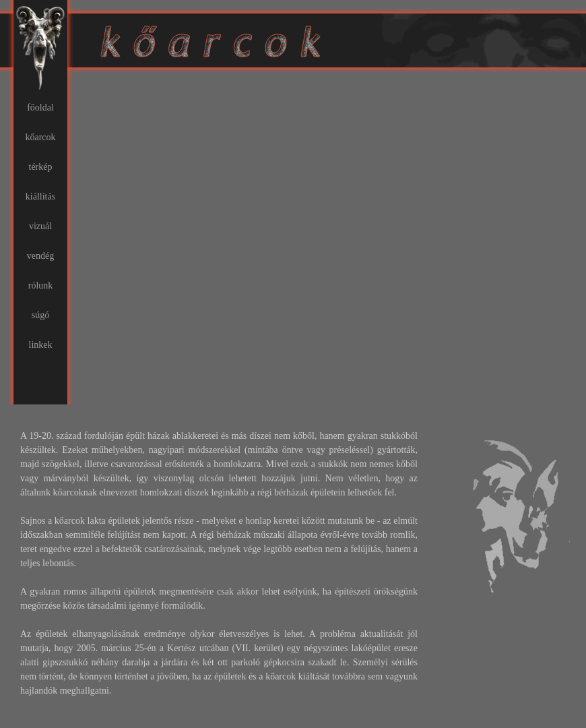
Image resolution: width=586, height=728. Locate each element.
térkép (41, 167)
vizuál (40, 226)
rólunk (41, 285)
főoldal (40, 108)
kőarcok (40, 137)
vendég (40, 256)
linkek (41, 345)
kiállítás (40, 196)
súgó (40, 315)
